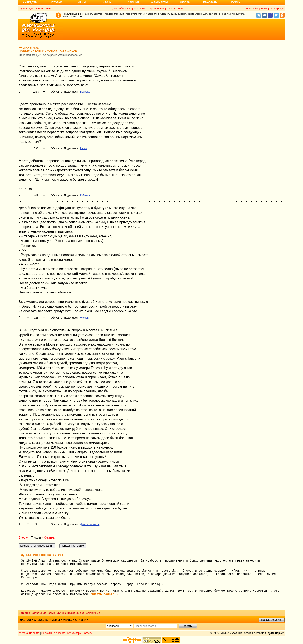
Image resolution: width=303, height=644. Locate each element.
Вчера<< (25, 537)
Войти (264, 9)
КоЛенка (85, 195)
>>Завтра (48, 537)
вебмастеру (74, 633)
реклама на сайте (29, 633)
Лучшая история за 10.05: (42, 555)
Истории (56, 3)
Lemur (84, 148)
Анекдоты (30, 3)
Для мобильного (122, 9)
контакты (47, 633)
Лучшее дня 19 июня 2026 (35, 9)
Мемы (82, 3)
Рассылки (139, 9)
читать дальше (105, 594)
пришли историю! (272, 620)
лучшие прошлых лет (70, 613)
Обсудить (56, 92)
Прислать (210, 3)
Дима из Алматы (90, 524)
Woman (84, 318)
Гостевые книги (175, 9)
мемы (56, 620)
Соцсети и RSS (156, 9)
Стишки (133, 3)
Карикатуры (159, 3)
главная (25, 620)
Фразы (108, 3)
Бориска (85, 92)
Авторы (185, 3)
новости (87, 633)
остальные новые (44, 613)
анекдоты (41, 620)
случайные (93, 613)
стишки (81, 620)
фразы (68, 620)
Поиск (236, 3)
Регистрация (277, 9)
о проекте (60, 633)
